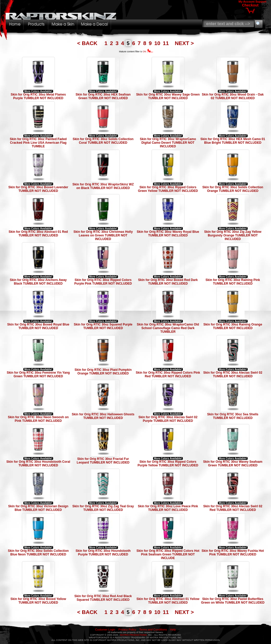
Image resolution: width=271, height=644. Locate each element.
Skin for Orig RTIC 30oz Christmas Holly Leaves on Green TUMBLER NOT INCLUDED (103, 235)
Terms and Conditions (153, 629)
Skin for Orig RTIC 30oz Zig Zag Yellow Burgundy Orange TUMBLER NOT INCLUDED (233, 235)
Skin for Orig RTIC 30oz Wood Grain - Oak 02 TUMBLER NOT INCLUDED (233, 96)
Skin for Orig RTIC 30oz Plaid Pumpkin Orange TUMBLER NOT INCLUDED (103, 372)
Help (173, 629)
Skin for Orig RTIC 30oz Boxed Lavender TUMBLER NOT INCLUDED (38, 189)
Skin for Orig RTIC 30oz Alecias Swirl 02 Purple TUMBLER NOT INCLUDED (168, 419)
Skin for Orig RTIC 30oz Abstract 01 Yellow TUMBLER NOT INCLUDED (168, 601)
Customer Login (105, 629)
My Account (247, 2)
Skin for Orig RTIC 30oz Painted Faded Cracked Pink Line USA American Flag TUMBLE (38, 143)
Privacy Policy (127, 629)
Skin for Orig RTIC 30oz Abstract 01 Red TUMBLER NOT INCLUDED (38, 234)
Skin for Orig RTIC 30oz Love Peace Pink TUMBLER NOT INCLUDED (168, 508)
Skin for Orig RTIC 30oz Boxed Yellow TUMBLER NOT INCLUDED (38, 601)
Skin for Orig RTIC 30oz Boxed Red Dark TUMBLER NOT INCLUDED (168, 282)
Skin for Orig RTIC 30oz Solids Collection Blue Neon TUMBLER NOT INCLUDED (38, 553)
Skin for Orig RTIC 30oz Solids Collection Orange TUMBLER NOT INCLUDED (233, 189)
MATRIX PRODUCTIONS (133, 635)
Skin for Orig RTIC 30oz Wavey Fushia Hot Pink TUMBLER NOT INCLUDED (233, 553)
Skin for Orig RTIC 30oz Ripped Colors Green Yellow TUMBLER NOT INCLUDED (168, 189)
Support (261, 2)
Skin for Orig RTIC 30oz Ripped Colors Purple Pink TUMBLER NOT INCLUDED (103, 282)
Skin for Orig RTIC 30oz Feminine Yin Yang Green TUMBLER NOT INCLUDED (38, 374)
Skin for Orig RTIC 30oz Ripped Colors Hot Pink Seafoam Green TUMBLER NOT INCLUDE (168, 554)
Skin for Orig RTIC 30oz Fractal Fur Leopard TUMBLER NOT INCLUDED (103, 461)
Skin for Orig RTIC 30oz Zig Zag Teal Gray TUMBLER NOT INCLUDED (103, 508)
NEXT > (184, 43)
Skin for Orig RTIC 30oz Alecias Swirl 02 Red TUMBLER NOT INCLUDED (233, 508)
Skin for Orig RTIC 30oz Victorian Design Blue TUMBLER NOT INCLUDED (38, 508)
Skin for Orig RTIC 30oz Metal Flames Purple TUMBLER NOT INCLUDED (38, 96)
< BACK (88, 43)
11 (167, 43)
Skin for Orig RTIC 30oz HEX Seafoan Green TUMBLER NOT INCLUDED (103, 96)
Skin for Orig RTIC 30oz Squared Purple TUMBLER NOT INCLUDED (103, 326)
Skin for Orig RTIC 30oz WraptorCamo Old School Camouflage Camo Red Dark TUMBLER (168, 328)
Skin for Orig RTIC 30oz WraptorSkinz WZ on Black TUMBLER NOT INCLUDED (103, 186)
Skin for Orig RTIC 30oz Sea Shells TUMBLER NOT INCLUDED (233, 416)
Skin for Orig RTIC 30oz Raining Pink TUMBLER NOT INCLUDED (233, 282)
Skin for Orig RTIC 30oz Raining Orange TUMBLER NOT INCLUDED (233, 326)
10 (158, 43)
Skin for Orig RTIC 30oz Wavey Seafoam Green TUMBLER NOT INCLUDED (233, 464)
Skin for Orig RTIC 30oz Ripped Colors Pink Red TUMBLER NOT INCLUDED (168, 374)
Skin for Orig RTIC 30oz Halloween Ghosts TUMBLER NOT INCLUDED (103, 416)
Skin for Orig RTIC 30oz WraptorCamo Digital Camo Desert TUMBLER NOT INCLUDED (168, 143)
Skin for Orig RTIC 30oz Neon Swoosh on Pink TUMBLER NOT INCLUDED (38, 419)
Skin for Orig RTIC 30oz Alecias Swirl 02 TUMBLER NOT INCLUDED (233, 374)
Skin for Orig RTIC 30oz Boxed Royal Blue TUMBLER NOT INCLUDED (38, 326)
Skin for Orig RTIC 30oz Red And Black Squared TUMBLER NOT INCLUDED (103, 598)
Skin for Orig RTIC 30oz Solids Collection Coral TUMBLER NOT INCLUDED (103, 141)
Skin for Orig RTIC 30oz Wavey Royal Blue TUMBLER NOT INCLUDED (168, 234)
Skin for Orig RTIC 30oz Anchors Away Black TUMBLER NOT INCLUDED (38, 282)
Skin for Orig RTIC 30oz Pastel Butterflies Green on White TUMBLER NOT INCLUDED (233, 601)
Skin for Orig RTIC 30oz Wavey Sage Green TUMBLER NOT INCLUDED (168, 96)
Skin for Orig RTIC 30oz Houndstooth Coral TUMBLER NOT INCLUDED (38, 464)
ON (148, 52)
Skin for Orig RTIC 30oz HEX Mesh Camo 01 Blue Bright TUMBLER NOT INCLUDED (233, 141)
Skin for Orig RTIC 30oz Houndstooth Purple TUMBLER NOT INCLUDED (103, 553)
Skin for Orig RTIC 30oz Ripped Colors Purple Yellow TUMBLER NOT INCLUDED (168, 464)
